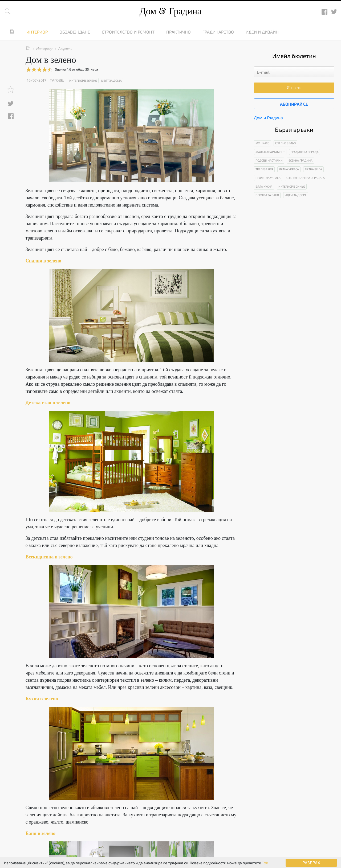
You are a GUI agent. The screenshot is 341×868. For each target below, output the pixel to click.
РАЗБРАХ (311, 863)
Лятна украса (289, 169)
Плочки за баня (267, 195)
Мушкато (262, 143)
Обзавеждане (75, 32)
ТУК (265, 863)
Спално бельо (285, 143)
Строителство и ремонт (128, 32)
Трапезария (264, 169)
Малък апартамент (270, 152)
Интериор (37, 32)
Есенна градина (301, 160)
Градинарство (218, 32)
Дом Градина (170, 11)
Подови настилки (269, 160)
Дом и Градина (268, 118)
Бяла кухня (264, 186)
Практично (178, 32)
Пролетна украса (268, 178)
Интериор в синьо (292, 186)
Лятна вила (313, 169)
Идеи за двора (296, 195)
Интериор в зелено (83, 81)
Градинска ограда (305, 152)
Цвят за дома (111, 81)
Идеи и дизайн (262, 32)
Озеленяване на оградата (306, 178)
